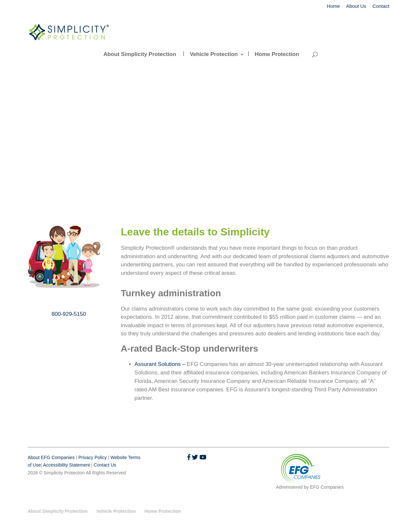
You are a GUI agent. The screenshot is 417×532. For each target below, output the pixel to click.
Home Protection (277, 54)
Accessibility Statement (66, 465)
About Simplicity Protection (140, 54)
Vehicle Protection (214, 54)
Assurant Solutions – (161, 364)
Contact (381, 6)
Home (333, 6)
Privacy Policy (92, 457)
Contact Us (105, 465)
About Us (356, 6)
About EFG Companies (51, 457)
